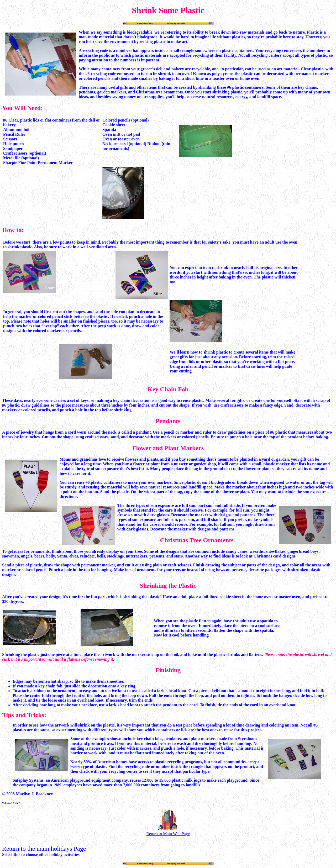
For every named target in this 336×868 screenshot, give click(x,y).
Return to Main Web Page (168, 831)
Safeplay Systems (28, 780)
